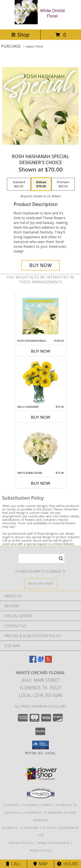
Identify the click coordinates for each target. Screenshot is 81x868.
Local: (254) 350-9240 (41, 695)
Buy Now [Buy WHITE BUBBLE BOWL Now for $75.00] (41, 483)
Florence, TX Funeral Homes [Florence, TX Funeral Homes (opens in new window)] (28, 805)
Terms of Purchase (53, 843)
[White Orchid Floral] (41, 23)
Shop (20, 35)
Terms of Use (41, 850)
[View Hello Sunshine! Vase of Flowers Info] (40, 382)
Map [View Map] (41, 864)
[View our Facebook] (33, 661)
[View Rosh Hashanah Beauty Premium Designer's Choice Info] (40, 316)
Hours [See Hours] (67, 864)
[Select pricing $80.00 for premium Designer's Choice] (63, 184)
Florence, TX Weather (21, 828)
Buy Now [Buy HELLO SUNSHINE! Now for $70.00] (41, 417)
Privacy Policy (21, 843)
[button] (40, 745)
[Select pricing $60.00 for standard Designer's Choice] (19, 184)
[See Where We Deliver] (41, 583)
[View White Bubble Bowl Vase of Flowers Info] (40, 448)
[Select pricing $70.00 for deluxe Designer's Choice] (41, 184)
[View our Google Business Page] (41, 661)
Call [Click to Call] (13, 864)
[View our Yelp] (48, 661)
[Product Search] (41, 558)
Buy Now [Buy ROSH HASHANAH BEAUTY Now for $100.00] (41, 351)
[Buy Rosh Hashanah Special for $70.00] (41, 265)
